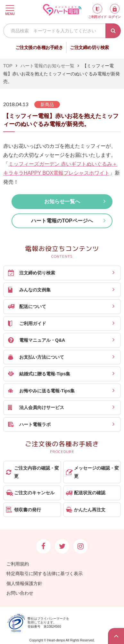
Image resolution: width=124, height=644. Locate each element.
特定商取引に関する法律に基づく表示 (45, 573)
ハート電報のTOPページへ (62, 221)
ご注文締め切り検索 (89, 47)
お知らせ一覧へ (62, 201)
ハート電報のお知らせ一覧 (47, 66)
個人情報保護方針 (24, 583)
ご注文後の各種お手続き (39, 47)
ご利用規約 (18, 564)
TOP (8, 66)
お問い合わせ (20, 593)
